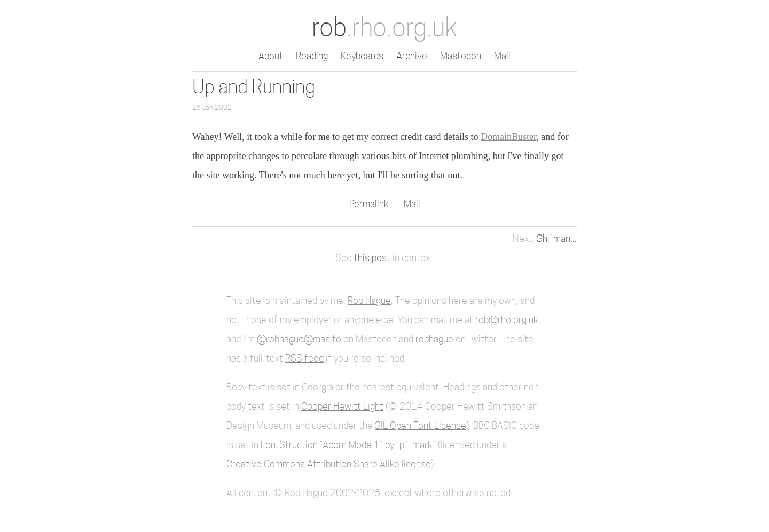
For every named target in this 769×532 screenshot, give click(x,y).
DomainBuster (508, 137)
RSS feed (304, 358)
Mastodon (461, 56)
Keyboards (362, 56)
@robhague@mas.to (299, 339)
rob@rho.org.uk (507, 320)
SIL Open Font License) (422, 425)
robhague (434, 339)
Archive (412, 56)
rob (384, 27)
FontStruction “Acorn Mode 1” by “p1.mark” (348, 445)
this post (372, 258)
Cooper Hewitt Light (342, 406)
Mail (502, 56)
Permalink (370, 204)
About (271, 56)
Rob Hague (369, 300)
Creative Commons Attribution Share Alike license (329, 464)
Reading (312, 56)
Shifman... (557, 238)
